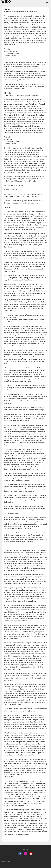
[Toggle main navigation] (47, 2)
